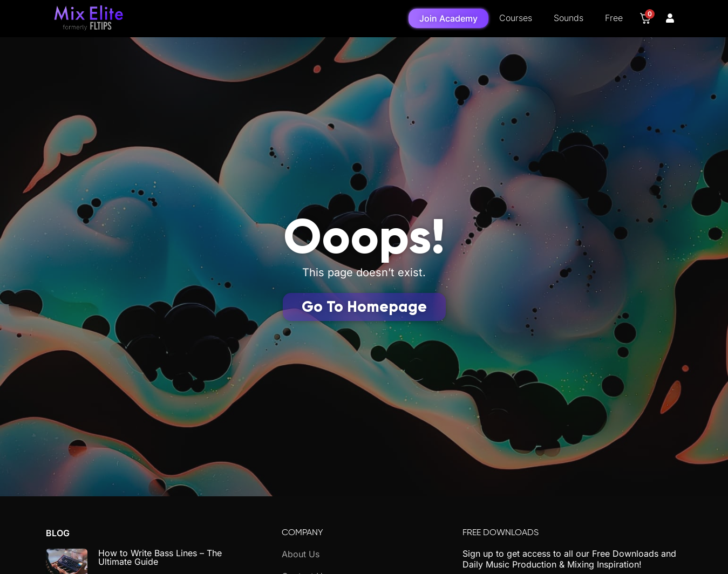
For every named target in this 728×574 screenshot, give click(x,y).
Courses (516, 18)
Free (614, 18)
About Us (301, 554)
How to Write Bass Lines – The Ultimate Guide (160, 557)
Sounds (569, 18)
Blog (58, 533)
